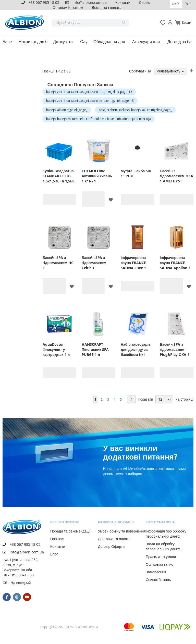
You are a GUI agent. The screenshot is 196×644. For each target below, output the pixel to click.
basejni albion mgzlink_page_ (67, 110)
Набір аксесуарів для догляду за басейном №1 (136, 349)
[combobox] (90, 23)
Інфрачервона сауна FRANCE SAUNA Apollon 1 (175, 263)
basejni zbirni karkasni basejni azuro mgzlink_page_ (135, 110)
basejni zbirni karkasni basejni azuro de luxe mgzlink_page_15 (90, 101)
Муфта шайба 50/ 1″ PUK (136, 173)
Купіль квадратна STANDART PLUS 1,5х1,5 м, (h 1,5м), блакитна (59, 176)
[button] (176, 4)
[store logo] (26, 23)
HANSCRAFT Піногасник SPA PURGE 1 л (95, 349)
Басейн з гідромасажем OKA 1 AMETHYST (176, 176)
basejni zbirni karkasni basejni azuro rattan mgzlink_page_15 (89, 92)
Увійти (168, 20)
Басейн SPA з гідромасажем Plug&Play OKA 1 (175, 349)
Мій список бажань (161, 20)
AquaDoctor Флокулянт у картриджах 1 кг (57, 349)
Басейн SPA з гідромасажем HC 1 (58, 263)
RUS (188, 4)
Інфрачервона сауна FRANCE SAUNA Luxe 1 (133, 263)
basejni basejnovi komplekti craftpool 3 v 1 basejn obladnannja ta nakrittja (99, 119)
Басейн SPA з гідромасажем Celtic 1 (94, 263)
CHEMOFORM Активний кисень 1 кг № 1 (97, 176)
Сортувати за (140, 71)
